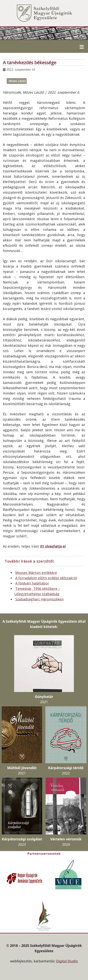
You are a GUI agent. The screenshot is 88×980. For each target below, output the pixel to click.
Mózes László (17, 81)
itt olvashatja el (53, 546)
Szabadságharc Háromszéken (39, 599)
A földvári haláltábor (32, 583)
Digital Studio (67, 961)
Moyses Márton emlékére (36, 573)
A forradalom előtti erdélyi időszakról (46, 578)
